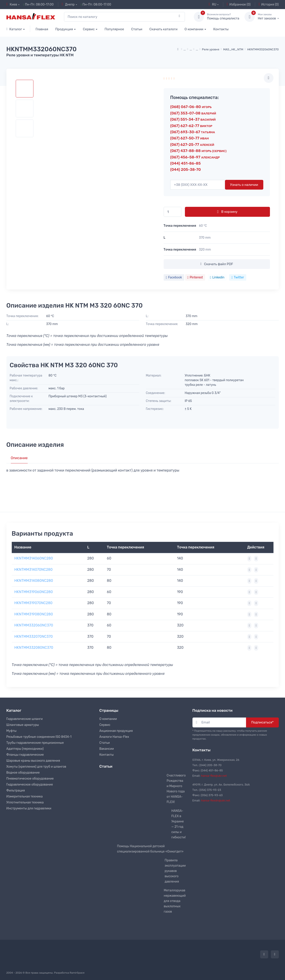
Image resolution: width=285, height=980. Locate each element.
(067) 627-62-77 (191, 126)
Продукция (64, 29)
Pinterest (195, 277)
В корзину (227, 212)
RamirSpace (77, 973)
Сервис (89, 29)
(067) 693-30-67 (193, 132)
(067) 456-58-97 (195, 157)
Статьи (137, 29)
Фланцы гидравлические (25, 755)
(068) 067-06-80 (191, 107)
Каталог (14, 29)
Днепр (68, 4)
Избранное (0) (239, 4)
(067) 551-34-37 (193, 119)
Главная (42, 29)
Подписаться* (262, 722)
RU (212, 4)
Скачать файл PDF (217, 264)
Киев (12, 4)
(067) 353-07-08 (193, 113)
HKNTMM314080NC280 (34, 581)
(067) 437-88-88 (198, 151)
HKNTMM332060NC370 (34, 625)
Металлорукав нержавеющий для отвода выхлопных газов (175, 901)
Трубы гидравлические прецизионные (35, 743)
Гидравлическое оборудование (30, 785)
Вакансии (107, 749)
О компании (194, 29)
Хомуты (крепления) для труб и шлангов (36, 767)
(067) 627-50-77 (190, 138)
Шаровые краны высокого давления (33, 761)
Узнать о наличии (244, 185)
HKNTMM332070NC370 (34, 637)
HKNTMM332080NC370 (34, 648)
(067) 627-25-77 (192, 145)
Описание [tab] (19, 458)
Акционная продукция (116, 731)
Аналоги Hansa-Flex (114, 737)
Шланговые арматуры (23, 725)
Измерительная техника (25, 796)
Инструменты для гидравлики (29, 808)
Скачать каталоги (163, 29)
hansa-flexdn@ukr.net (216, 800)
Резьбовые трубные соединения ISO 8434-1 (39, 737)
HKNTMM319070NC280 (33, 603)
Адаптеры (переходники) (25, 749)
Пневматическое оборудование (30, 779)
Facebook (174, 277)
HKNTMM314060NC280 (34, 558)
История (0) (269, 4)
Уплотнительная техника (25, 802)
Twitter (238, 277)
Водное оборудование (23, 773)
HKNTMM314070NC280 (34, 570)
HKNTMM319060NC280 (34, 592)
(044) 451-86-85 (186, 163)
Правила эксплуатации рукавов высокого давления (175, 871)
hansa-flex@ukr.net (214, 776)
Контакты (221, 29)
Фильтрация (16, 791)
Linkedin (217, 277)
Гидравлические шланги (25, 719)
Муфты (12, 731)
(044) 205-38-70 (186, 169)
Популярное (114, 29)
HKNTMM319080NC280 (34, 614)
